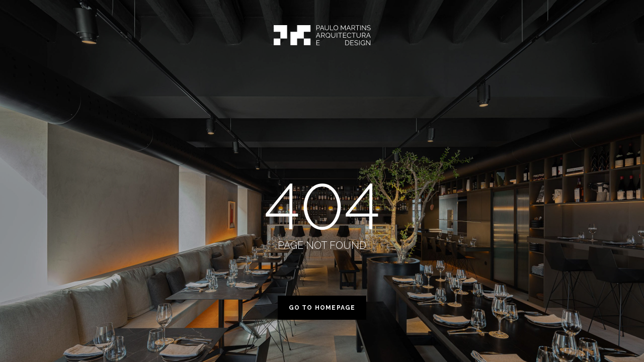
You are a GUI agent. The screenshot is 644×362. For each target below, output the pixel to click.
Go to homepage (322, 308)
